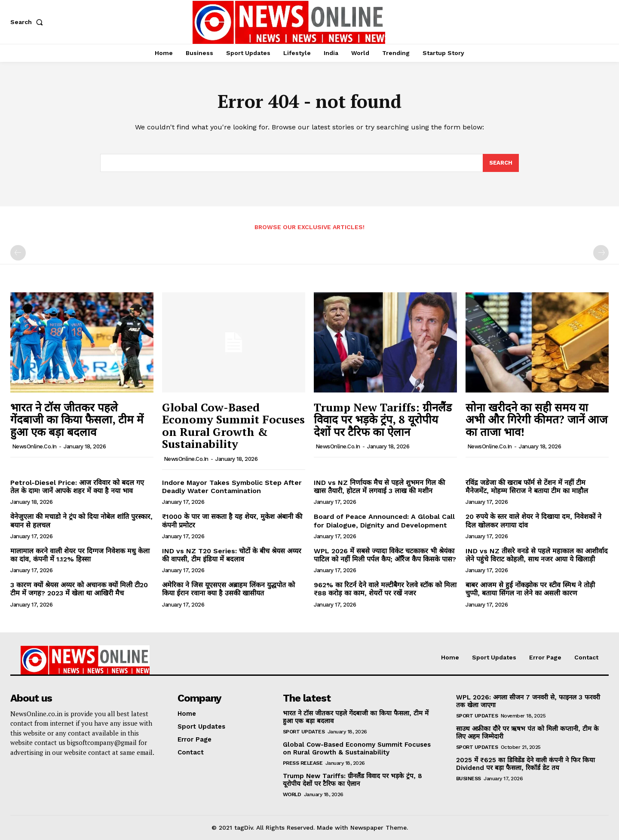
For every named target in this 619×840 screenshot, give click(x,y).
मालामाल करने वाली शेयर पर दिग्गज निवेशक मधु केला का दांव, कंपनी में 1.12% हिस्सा (80, 555)
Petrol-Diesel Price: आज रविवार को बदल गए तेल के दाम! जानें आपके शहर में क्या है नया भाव (77, 487)
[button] (28, 22)
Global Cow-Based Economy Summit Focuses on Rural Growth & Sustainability (233, 426)
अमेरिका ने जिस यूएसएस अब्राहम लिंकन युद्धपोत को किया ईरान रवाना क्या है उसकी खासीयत (228, 589)
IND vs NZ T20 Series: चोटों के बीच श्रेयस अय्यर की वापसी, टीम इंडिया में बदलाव (232, 555)
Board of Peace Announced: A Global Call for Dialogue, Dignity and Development (384, 521)
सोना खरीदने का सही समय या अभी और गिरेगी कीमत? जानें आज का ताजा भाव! (536, 419)
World (292, 794)
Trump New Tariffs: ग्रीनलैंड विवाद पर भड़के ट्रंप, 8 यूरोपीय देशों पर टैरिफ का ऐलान (383, 419)
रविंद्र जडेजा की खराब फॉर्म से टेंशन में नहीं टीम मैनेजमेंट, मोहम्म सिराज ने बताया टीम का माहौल (527, 487)
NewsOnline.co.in (34, 446)
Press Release (303, 763)
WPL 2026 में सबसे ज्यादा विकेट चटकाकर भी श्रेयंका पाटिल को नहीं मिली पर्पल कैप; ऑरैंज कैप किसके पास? (385, 555)
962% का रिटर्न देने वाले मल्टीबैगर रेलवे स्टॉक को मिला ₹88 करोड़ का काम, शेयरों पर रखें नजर (385, 589)
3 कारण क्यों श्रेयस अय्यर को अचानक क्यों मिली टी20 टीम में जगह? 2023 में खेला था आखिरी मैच (79, 589)
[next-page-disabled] (601, 253)
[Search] (501, 163)
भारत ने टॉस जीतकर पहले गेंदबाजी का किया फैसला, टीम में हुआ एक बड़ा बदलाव (77, 419)
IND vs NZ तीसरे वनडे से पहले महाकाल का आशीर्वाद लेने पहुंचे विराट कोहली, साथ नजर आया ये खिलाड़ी (537, 555)
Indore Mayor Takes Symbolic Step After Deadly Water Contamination (232, 487)
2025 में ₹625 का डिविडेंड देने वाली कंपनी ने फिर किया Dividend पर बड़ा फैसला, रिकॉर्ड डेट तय (526, 764)
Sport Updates (304, 732)
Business (469, 779)
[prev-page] (18, 253)
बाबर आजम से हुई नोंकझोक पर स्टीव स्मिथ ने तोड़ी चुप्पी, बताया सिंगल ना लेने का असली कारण (530, 589)
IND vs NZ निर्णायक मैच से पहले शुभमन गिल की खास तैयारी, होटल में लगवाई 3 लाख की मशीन (379, 487)
